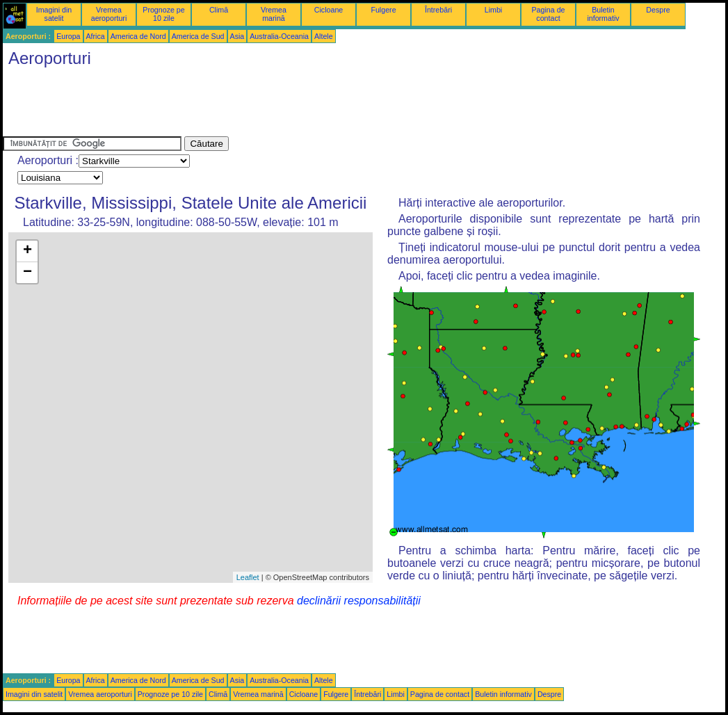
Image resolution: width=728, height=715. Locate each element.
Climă (219, 10)
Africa (96, 36)
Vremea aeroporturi (109, 14)
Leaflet (248, 577)
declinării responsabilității (359, 601)
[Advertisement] (256, 105)
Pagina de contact (549, 14)
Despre (658, 10)
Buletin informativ (603, 14)
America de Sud (198, 36)
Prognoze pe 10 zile (163, 14)
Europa (68, 36)
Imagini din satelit (54, 14)
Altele (324, 36)
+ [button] (27, 251)
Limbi (493, 10)
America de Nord (138, 36)
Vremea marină (274, 14)
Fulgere (383, 10)
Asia (237, 36)
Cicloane (329, 10)
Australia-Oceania (279, 36)
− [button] (27, 273)
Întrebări (438, 10)
